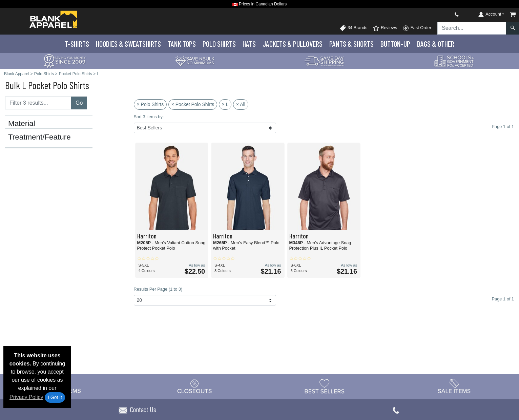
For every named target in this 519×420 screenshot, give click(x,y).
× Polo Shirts (150, 104)
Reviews (385, 28)
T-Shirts (77, 44)
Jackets (293, 44)
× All (241, 104)
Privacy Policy (26, 397)
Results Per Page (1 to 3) (158, 289)
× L (225, 104)
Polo (219, 44)
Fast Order (417, 28)
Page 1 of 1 (503, 299)
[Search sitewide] (472, 28)
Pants (351, 44)
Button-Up (395, 44)
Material (22, 124)
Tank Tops (182, 44)
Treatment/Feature (39, 137)
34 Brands (353, 28)
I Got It (55, 397)
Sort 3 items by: (149, 117)
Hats (249, 44)
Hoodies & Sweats (128, 44)
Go (79, 103)
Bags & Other (436, 44)
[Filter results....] (38, 103)
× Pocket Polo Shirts (193, 104)
